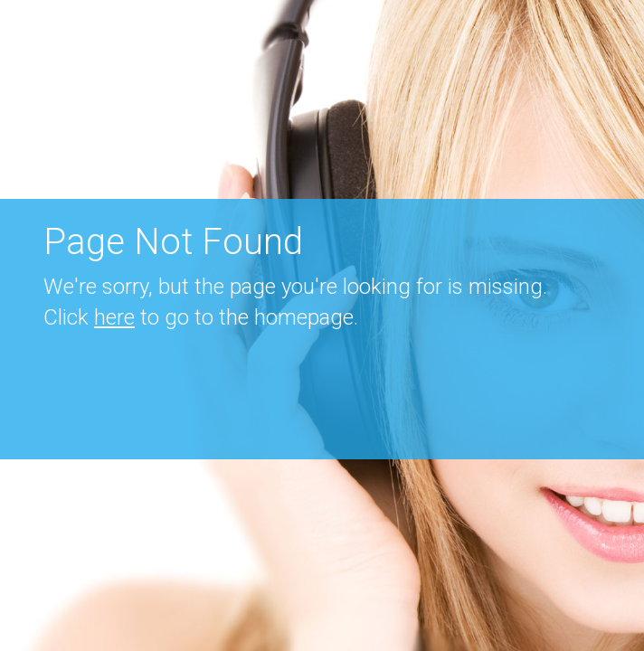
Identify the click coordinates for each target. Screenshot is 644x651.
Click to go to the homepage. (201, 317)
